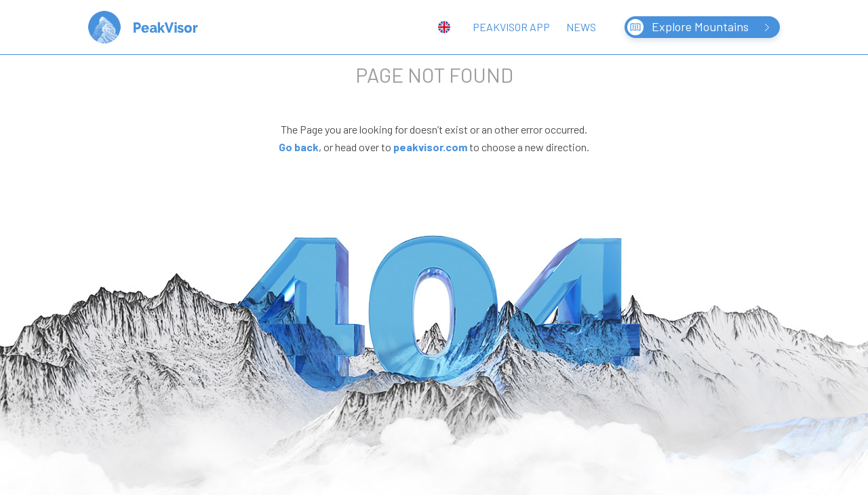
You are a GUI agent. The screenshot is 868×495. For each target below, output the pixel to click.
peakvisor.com (430, 147)
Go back (299, 147)
